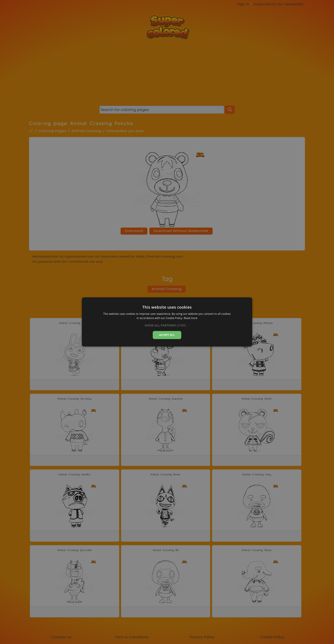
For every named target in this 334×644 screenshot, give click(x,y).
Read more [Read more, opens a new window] (191, 318)
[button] (167, 325)
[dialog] (167, 322)
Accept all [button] (167, 335)
